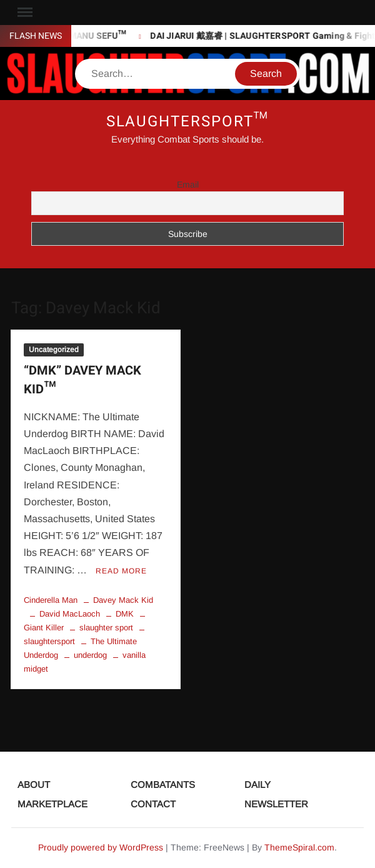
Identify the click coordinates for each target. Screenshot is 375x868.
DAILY (257, 785)
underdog (90, 655)
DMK (125, 614)
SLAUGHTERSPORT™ (188, 122)
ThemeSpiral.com (299, 847)
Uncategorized (54, 350)
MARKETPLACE (52, 804)
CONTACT (153, 804)
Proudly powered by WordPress (101, 847)
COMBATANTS (163, 785)
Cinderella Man (51, 600)
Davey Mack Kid (123, 600)
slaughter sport (106, 628)
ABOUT (34, 785)
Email (188, 184)
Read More (121, 571)
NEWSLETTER (276, 804)
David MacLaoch (70, 614)
